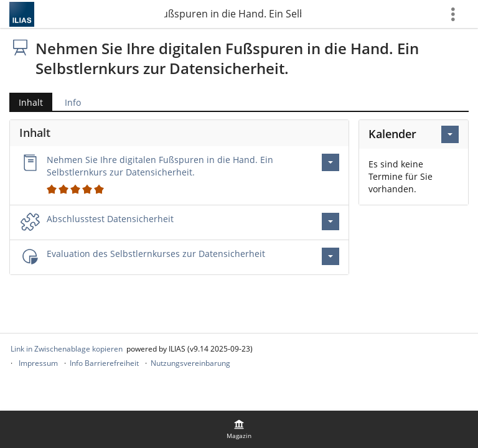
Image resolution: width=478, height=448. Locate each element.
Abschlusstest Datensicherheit (110, 219)
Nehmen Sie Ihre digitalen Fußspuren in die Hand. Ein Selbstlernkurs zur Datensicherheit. (233, 14)
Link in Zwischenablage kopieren (67, 349)
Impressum (38, 363)
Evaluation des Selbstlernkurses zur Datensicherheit (156, 254)
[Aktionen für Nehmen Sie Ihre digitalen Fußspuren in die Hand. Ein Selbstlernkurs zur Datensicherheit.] (330, 162)
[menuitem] (239, 429)
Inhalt (31, 102)
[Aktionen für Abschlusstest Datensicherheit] (330, 222)
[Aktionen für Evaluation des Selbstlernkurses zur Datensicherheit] (330, 256)
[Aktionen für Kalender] (450, 134)
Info (73, 102)
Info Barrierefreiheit (104, 363)
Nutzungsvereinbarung (190, 363)
